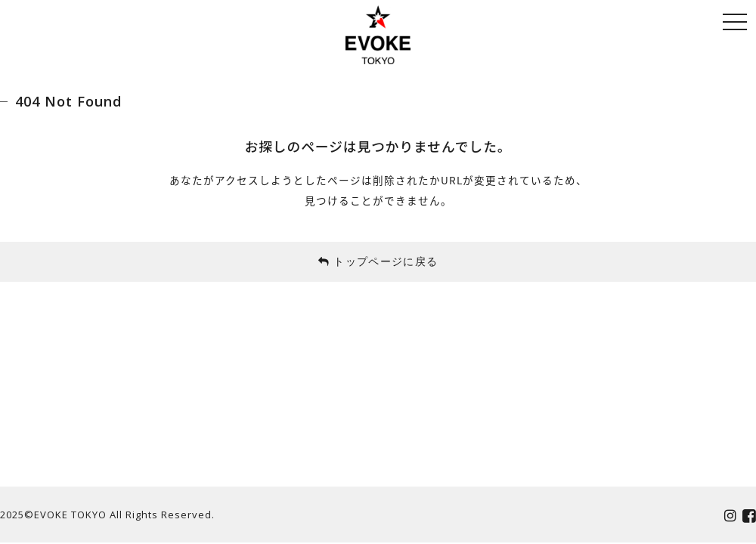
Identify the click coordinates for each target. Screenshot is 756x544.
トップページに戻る (378, 261)
